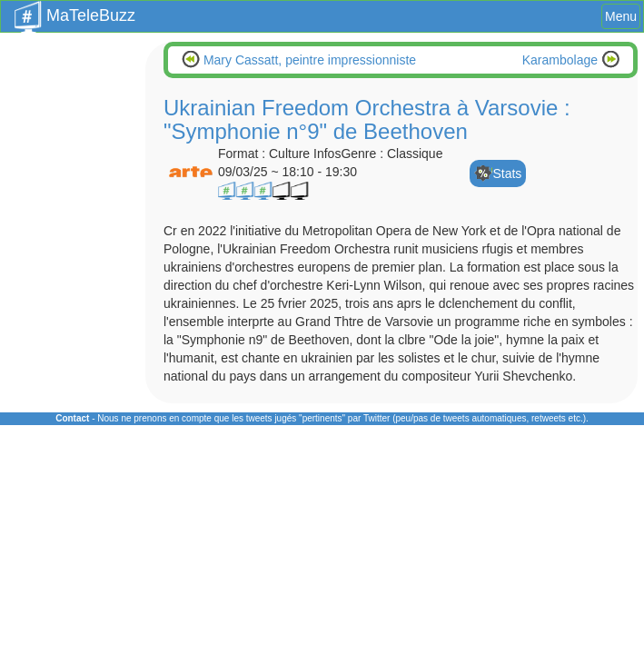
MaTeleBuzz (75, 10)
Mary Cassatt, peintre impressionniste (308, 60)
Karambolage (562, 60)
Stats (507, 173)
